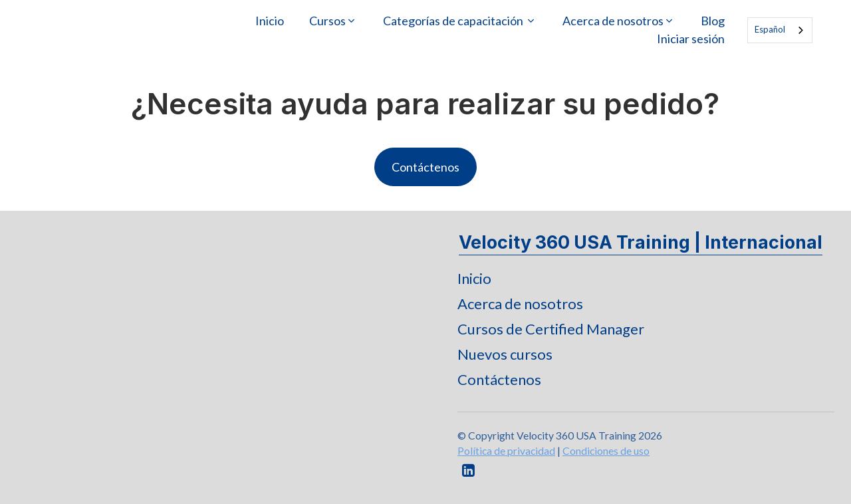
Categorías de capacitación (454, 21)
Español (770, 29)
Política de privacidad (506, 450)
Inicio (270, 21)
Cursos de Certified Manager (551, 329)
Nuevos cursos (505, 354)
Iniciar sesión (691, 39)
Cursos (327, 21)
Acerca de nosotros (613, 21)
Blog (713, 21)
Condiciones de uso (606, 450)
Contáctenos (425, 167)
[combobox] (780, 30)
